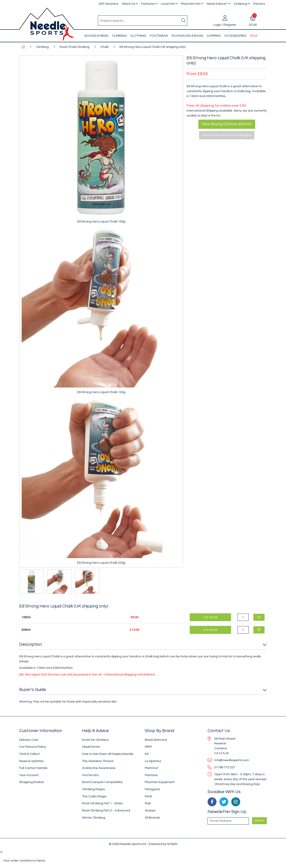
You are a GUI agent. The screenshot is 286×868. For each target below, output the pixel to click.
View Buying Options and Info (227, 124)
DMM (148, 747)
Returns (259, 4)
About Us (128, 4)
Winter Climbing (94, 818)
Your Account (29, 775)
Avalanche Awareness (99, 768)
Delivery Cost (29, 740)
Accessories (235, 36)
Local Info (168, 4)
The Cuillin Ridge (94, 796)
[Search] (183, 21)
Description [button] (30, 644)
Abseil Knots (91, 747)
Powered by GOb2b (163, 844)
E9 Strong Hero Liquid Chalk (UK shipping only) (152, 47)
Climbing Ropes (93, 789)
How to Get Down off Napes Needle (108, 754)
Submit (260, 821)
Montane (151, 775)
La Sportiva (153, 761)
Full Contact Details (33, 768)
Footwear (159, 36)
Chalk (104, 47)
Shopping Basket (32, 782)
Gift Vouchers (108, 4)
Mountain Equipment (160, 782)
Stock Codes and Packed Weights (227, 135)
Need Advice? (217, 4)
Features (148, 4)
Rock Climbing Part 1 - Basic (102, 803)
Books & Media (97, 36)
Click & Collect (29, 754)
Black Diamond (156, 740)
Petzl (148, 796)
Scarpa (150, 810)
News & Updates (31, 761)
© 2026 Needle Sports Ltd (127, 844)
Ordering (240, 4)
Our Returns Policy (33, 747)
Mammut (151, 768)
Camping (214, 36)
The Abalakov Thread (98, 761)
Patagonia (152, 789)
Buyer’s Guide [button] (33, 690)
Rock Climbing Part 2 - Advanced (106, 810)
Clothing (138, 36)
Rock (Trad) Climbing (75, 47)
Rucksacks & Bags (187, 36)
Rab (148, 803)
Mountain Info (191, 4)
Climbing (119, 36)
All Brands (152, 818)
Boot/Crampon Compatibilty (102, 782)
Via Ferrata (90, 775)
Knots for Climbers (95, 740)
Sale (254, 36)
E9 (147, 754)
